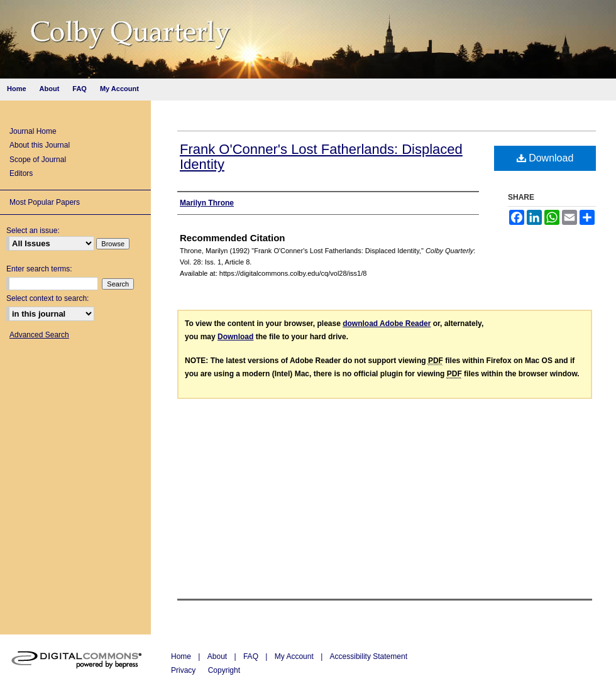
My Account (295, 656)
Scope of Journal (38, 160)
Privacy (184, 670)
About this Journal (40, 145)
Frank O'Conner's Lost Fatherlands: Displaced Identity (321, 157)
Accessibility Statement (369, 656)
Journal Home (33, 131)
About (218, 656)
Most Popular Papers (45, 202)
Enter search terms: (39, 269)
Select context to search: (47, 298)
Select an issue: (33, 231)
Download (545, 158)
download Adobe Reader (387, 324)
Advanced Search (39, 335)
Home (182, 656)
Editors (21, 173)
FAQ (252, 656)
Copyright (224, 670)
